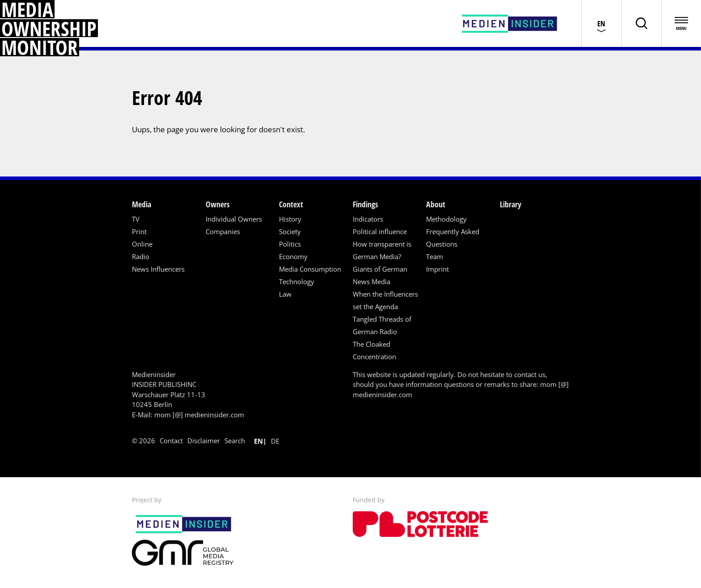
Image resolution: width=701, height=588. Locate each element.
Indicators (368, 219)
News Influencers (158, 269)
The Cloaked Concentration (374, 350)
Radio (141, 256)
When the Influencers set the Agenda (385, 300)
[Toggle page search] (641, 23)
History (290, 219)
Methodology (446, 219)
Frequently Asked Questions (453, 238)
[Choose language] (600, 23)
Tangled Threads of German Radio (382, 325)
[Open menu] (681, 23)
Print (139, 231)
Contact (171, 441)
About (436, 204)
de (275, 441)
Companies (223, 231)
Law (285, 294)
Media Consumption (310, 269)
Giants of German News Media (380, 275)
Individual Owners (234, 219)
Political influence (380, 231)
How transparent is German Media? (382, 250)
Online (142, 244)
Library (511, 204)
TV (136, 219)
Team (435, 256)
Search (235, 441)
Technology (297, 281)
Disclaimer (204, 441)
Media (141, 204)
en (258, 441)
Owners (218, 204)
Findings (365, 204)
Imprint (437, 269)
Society (290, 231)
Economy (293, 256)
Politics (290, 244)
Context (291, 204)
